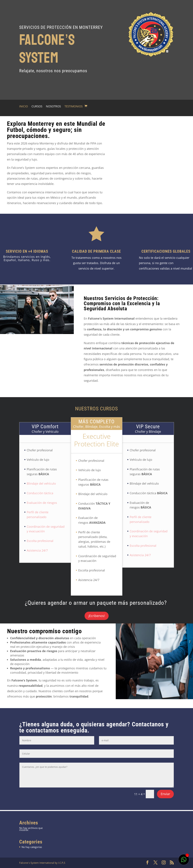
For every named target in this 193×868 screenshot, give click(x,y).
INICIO (24, 107)
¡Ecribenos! (97, 616)
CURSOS (37, 107)
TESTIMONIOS (74, 107)
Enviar (165, 794)
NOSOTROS (53, 107)
